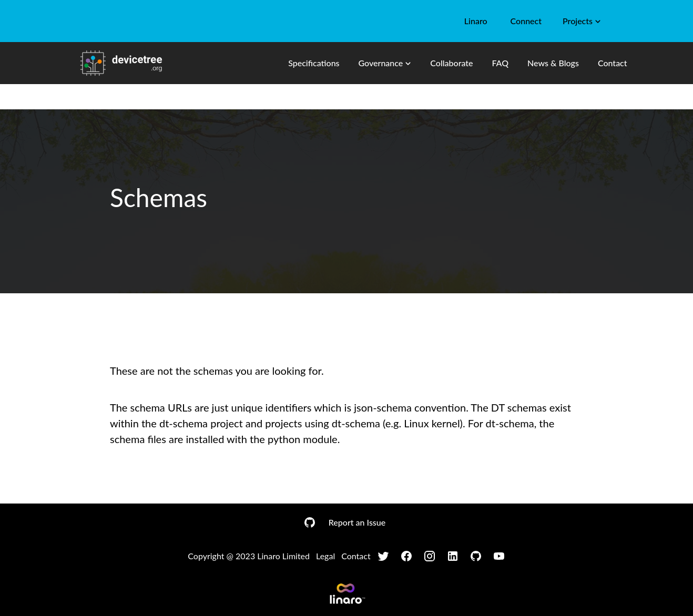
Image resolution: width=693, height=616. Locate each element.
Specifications (314, 63)
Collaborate (451, 63)
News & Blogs (553, 63)
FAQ (500, 63)
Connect (526, 21)
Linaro (476, 21)
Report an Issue (357, 522)
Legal (325, 556)
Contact (613, 63)
